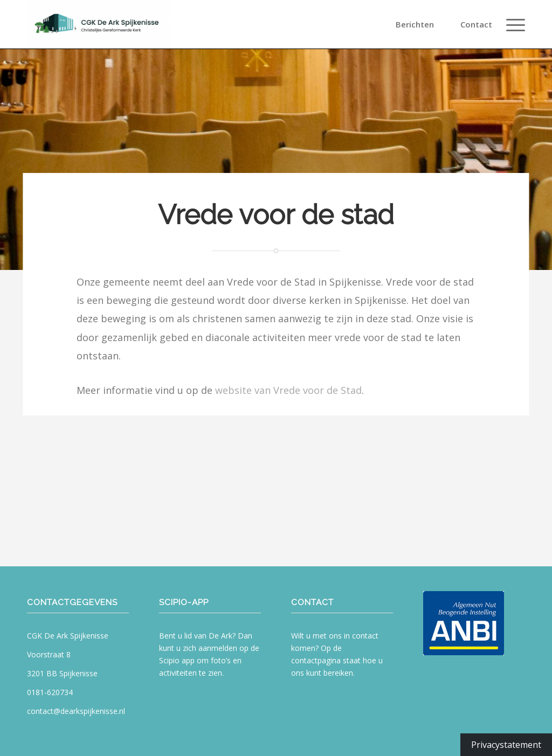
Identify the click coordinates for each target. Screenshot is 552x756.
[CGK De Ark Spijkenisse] (100, 24)
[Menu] (512, 24)
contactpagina (316, 660)
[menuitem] (421, 24)
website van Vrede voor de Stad (288, 390)
